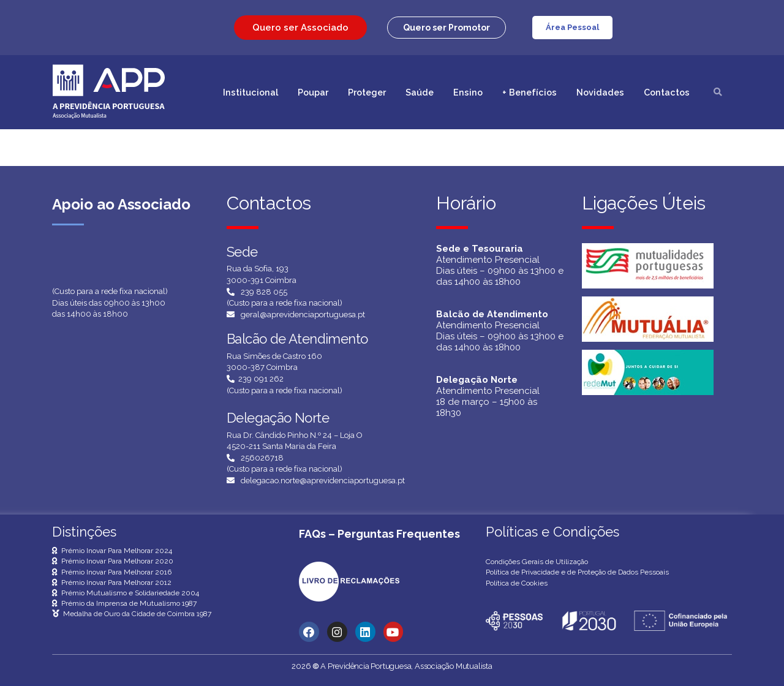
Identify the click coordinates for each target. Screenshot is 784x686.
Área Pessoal (572, 27)
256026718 (262, 458)
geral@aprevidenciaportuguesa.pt (303, 315)
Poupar (313, 92)
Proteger (367, 92)
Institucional (251, 92)
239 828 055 (264, 292)
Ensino (468, 92)
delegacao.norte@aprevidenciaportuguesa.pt (323, 481)
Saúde (420, 92)
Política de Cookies (517, 583)
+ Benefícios (530, 92)
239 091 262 (261, 379)
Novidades (600, 92)
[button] (447, 28)
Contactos (667, 92)
